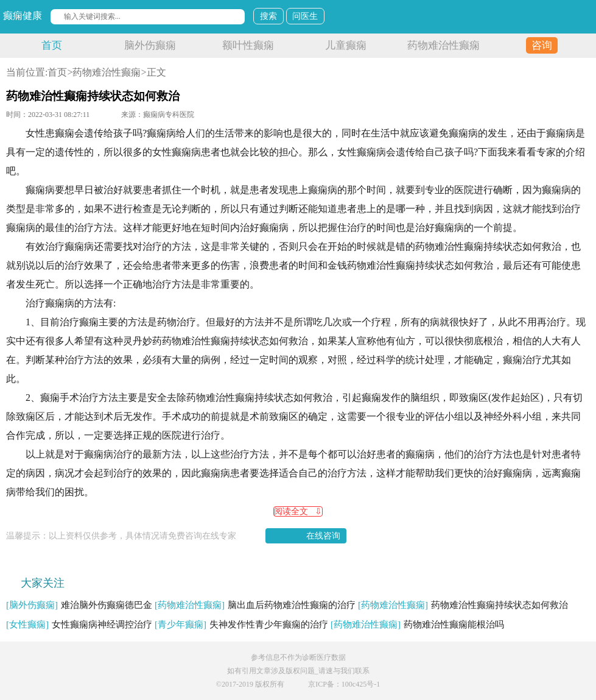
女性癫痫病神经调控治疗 (79, 624)
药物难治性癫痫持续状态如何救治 (463, 605)
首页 (52, 45)
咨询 (542, 45)
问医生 (305, 16)
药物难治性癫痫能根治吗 (417, 624)
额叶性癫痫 (248, 45)
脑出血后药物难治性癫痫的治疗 (255, 605)
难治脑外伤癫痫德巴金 (79, 605)
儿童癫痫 (346, 45)
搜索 (268, 16)
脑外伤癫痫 (150, 45)
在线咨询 (323, 536)
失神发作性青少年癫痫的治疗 (241, 624)
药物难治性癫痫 (443, 45)
